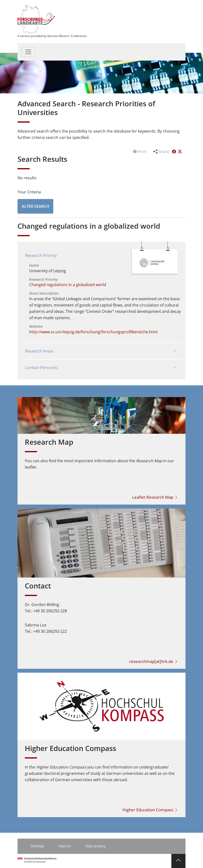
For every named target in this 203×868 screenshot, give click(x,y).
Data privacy (96, 846)
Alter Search (35, 206)
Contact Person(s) (42, 368)
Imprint (65, 846)
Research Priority (41, 255)
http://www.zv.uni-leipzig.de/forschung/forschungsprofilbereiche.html (93, 332)
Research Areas (39, 351)
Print (140, 152)
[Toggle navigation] (28, 52)
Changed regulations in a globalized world (68, 285)
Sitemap (37, 846)
